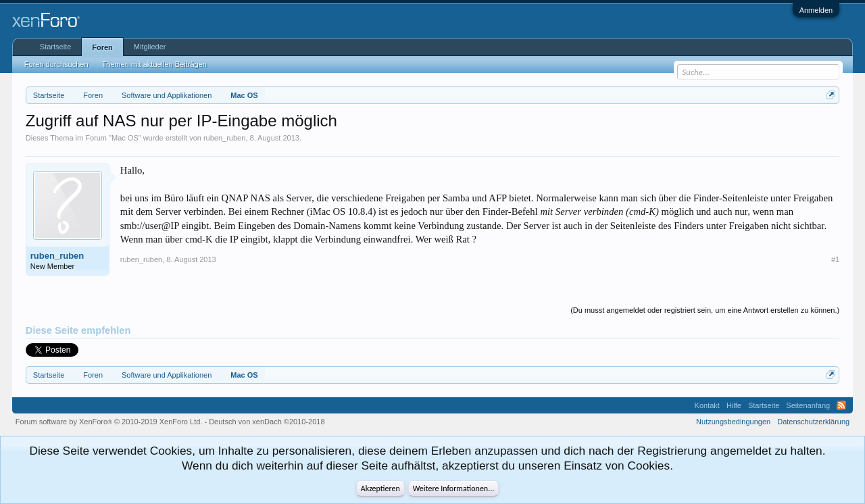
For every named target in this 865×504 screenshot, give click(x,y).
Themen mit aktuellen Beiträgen (154, 64)
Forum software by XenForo (109, 422)
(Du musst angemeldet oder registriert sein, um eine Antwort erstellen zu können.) (705, 310)
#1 (835, 259)
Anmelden (816, 10)
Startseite (55, 47)
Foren (102, 47)
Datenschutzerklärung (813, 422)
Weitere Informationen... (454, 488)
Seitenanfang (808, 405)
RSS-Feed (841, 405)
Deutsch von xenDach (267, 422)
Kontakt (707, 405)
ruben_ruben (224, 138)
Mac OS (125, 138)
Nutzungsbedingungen (733, 422)
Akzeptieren (380, 488)
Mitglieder (150, 47)
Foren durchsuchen (56, 64)
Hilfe (734, 405)
